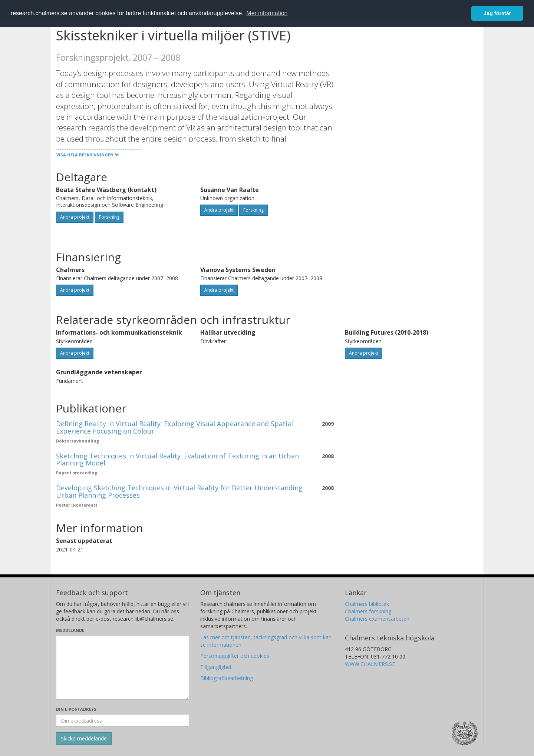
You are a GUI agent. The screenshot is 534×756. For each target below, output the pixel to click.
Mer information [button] (267, 13)
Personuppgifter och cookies (235, 656)
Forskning (109, 217)
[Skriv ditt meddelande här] (123, 667)
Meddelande (70, 630)
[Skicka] (84, 739)
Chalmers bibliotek (367, 604)
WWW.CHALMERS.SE (370, 664)
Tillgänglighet (216, 667)
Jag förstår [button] (497, 13)
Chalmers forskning (368, 611)
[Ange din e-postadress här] (123, 720)
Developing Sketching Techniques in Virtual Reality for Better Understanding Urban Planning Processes (179, 491)
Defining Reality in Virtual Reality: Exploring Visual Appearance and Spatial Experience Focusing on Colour (174, 427)
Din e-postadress (76, 709)
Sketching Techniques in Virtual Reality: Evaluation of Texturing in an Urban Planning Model (177, 460)
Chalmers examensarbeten (377, 619)
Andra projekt (75, 217)
